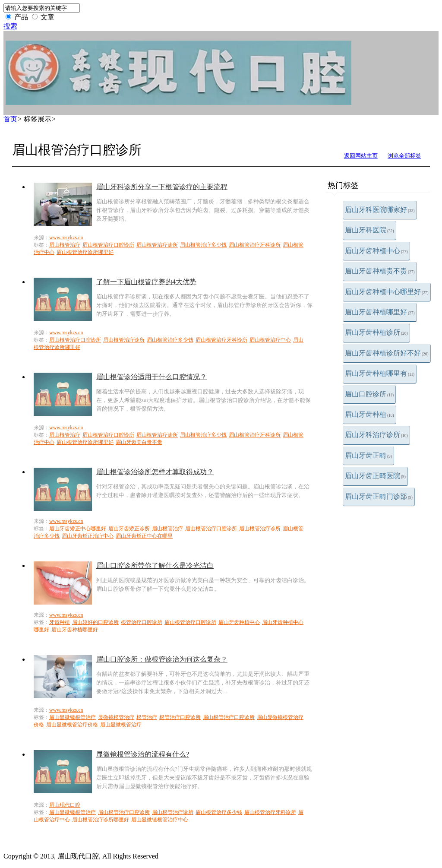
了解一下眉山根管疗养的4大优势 (146, 282)
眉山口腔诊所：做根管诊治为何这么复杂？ (162, 659)
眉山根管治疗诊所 (157, 245)
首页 (10, 119)
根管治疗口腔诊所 (142, 622)
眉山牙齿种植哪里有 (380, 373)
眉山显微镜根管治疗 (73, 717)
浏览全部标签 (404, 156)
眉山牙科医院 (369, 230)
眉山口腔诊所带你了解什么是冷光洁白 (155, 565)
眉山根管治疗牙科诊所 (255, 245)
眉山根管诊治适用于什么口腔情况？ (152, 377)
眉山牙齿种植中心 (376, 251)
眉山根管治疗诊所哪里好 (85, 252)
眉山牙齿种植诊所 (376, 332)
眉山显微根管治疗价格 (72, 725)
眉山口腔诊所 (369, 394)
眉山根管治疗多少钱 (203, 245)
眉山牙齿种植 (369, 414)
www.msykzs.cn (66, 238)
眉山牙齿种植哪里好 (380, 312)
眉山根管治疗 (65, 245)
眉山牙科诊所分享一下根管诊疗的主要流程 (162, 187)
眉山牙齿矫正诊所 (129, 529)
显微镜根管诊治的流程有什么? (143, 754)
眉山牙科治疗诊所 (376, 435)
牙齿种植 (60, 622)
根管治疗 (147, 717)
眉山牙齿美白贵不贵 (139, 442)
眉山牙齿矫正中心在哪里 (144, 536)
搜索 (10, 26)
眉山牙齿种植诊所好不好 (387, 353)
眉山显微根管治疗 (121, 725)
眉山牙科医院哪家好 (380, 210)
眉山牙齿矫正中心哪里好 (78, 529)
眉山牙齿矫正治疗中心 (88, 536)
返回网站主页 (361, 156)
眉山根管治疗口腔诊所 (108, 245)
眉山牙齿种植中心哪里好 (387, 292)
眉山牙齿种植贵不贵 (380, 271)
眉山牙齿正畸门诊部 (379, 496)
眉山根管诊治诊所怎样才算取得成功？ (155, 472)
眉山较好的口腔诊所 (95, 622)
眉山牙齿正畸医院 (375, 476)
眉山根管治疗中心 (270, 340)
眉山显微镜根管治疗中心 (160, 820)
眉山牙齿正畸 (368, 455)
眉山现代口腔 (65, 805)
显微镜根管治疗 (116, 717)
